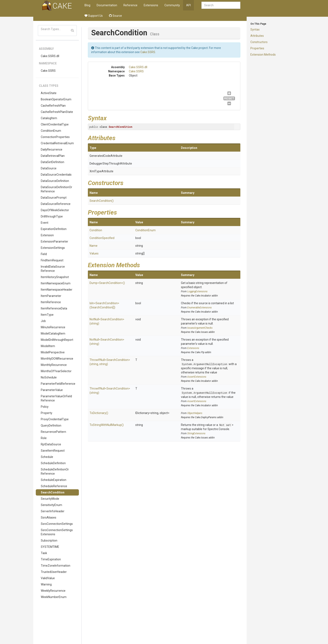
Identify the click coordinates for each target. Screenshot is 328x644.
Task (44, 553)
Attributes (257, 36)
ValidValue (48, 578)
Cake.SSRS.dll (50, 56)
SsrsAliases (49, 517)
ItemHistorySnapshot (55, 277)
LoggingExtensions (197, 291)
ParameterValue (52, 390)
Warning (46, 584)
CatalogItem (49, 118)
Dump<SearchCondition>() (107, 283)
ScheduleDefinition (53, 463)
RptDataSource (51, 444)
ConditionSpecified (102, 238)
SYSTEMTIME (50, 547)
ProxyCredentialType (55, 419)
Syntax (255, 29)
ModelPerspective (53, 352)
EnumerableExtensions (199, 308)
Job (43, 321)
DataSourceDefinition (55, 181)
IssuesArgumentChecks (200, 328)
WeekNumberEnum (54, 597)
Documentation (107, 5)
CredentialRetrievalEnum (57, 143)
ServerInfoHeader (53, 511)
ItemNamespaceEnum (56, 283)
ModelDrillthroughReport (57, 340)
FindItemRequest (52, 260)
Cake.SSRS (48, 71)
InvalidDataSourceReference (53, 269)
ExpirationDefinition (54, 229)
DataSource (49, 168)
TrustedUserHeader (54, 572)
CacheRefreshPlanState (57, 112)
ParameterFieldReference (58, 384)
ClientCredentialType (55, 124)
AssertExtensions (197, 377)
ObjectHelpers (195, 413)
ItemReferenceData (54, 308)
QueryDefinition (51, 425)
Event (45, 223)
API (188, 5)
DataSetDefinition (53, 162)
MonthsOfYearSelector (56, 371)
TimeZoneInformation (56, 566)
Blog (87, 5)
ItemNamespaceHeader (57, 290)
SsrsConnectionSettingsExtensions (57, 532)
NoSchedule (49, 377)
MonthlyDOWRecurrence (57, 359)
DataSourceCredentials (56, 175)
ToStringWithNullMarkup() (107, 425)
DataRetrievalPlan (53, 156)
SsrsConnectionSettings (57, 524)
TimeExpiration (51, 559)
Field (44, 254)
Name (94, 246)
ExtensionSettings (53, 248)
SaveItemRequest (53, 451)
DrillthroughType (52, 216)
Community (172, 5)
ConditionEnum (51, 131)
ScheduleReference (54, 486)
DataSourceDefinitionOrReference (56, 189)
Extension (47, 235)
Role (44, 438)
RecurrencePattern (53, 432)
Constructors (259, 42)
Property (47, 413)
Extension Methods (263, 55)
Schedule (47, 457)
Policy (45, 407)
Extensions (151, 5)
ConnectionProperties (55, 137)
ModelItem (48, 346)
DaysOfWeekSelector (55, 210)
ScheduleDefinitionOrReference (55, 471)
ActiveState (49, 93)
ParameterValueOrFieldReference (56, 398)
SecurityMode (50, 499)
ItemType (47, 315)
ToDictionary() (99, 413)
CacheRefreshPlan (53, 106)
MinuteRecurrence (53, 327)
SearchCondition (53, 492)
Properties (257, 48)
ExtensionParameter (54, 241)
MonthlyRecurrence (54, 365)
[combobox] (221, 5)
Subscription (49, 540)
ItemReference (51, 302)
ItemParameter (51, 296)
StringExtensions (196, 433)
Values (94, 253)
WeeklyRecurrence (53, 591)
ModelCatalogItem (53, 333)
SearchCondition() (102, 201)
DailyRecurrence (52, 149)
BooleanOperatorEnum (56, 99)
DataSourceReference (56, 204)
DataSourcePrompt (54, 198)
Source (115, 16)
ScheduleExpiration (54, 480)
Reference (130, 5)
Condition (96, 230)
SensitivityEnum (51, 505)
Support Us (94, 16)
